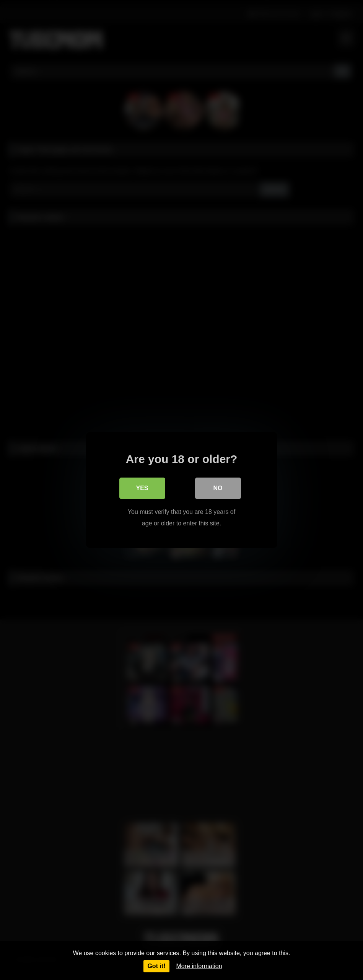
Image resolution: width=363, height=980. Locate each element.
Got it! (156, 966)
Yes (142, 488)
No (218, 488)
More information (199, 966)
